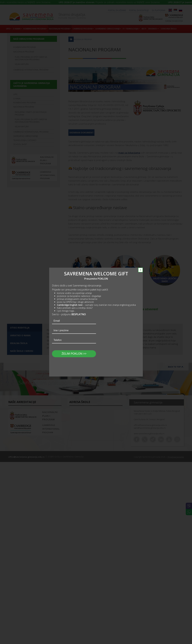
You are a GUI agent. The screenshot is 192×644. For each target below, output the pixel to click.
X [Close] (141, 270)
